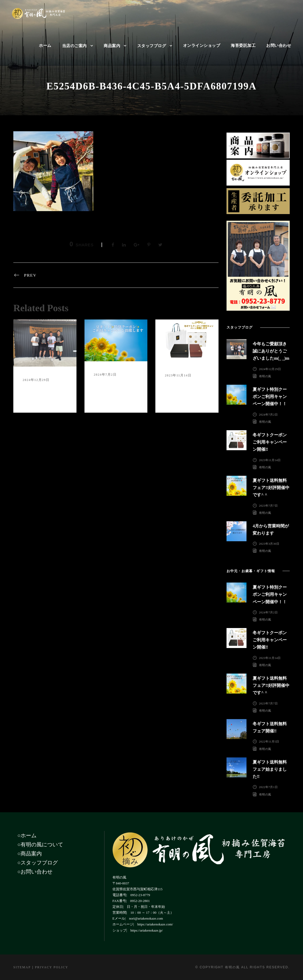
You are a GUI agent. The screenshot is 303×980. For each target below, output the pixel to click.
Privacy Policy (52, 967)
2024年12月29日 (36, 380)
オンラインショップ (202, 46)
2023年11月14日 (178, 375)
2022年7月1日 (268, 787)
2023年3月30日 (269, 544)
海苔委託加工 (243, 46)
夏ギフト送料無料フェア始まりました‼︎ (270, 769)
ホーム (45, 46)
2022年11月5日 (269, 741)
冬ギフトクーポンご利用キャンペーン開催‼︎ (185, 388)
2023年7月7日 (268, 505)
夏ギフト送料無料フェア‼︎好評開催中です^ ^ (271, 488)
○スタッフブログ (38, 863)
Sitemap (22, 967)
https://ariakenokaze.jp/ (147, 930)
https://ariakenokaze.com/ (155, 924)
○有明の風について (40, 844)
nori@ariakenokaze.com (146, 918)
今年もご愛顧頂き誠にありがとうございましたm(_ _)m (43, 393)
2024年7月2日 (105, 375)
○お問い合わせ (35, 872)
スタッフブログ (152, 46)
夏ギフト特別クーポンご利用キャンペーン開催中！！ (114, 387)
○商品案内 (30, 854)
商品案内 (112, 46)
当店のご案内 (74, 46)
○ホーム (27, 835)
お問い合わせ (279, 46)
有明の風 (265, 376)
